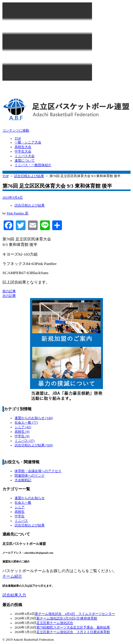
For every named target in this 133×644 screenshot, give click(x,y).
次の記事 (9, 296)
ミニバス (24, 441)
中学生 (22, 436)
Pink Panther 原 (17, 213)
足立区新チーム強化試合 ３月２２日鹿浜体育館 (73, 632)
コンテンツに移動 (16, 130)
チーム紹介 (12, 576)
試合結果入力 (14, 595)
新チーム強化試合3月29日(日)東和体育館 (67, 618)
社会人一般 (26, 422)
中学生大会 (23, 151)
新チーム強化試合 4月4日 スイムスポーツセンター (75, 614)
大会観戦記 (23, 480)
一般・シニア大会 (28, 142)
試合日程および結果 (29, 176)
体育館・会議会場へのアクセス (38, 471)
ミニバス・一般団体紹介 (33, 165)
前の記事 (9, 291)
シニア (23, 427)
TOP (18, 138)
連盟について (25, 160)
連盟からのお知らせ (34, 418)
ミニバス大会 (25, 156)
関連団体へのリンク (30, 475)
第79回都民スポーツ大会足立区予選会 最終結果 (73, 627)
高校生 (22, 431)
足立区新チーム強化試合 (55, 623)
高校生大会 (23, 147)
